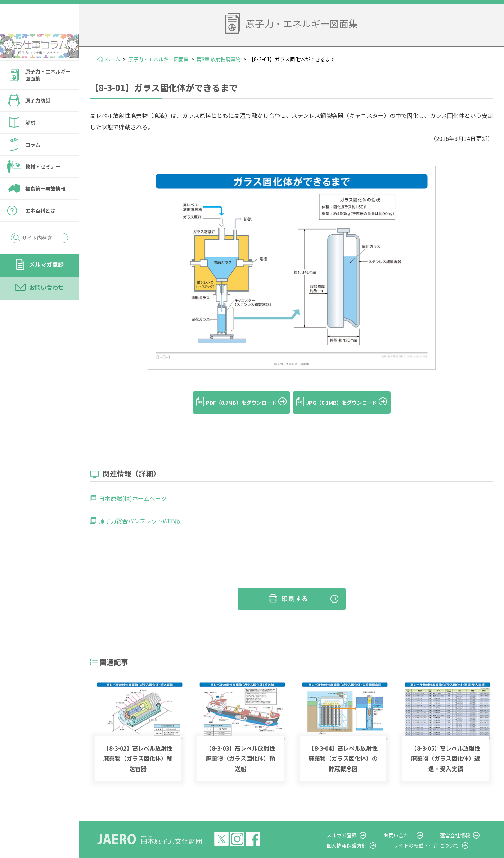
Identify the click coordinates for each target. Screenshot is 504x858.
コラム (33, 164)
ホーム (113, 59)
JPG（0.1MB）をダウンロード (349, 403)
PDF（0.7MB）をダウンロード (234, 403)
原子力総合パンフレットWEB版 (140, 510)
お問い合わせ (46, 307)
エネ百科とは (40, 230)
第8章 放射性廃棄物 (219, 59)
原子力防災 (38, 120)
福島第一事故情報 (45, 208)
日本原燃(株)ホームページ (133, 488)
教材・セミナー (43, 186)
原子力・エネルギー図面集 (48, 94)
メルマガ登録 (46, 284)
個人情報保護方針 (366, 835)
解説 (30, 142)
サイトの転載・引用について (439, 835)
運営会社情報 (462, 824)
